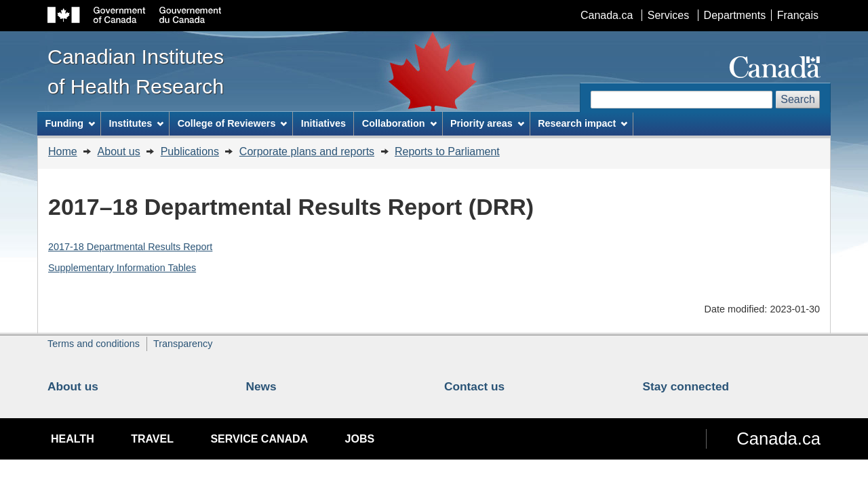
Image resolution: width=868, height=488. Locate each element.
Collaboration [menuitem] (399, 123)
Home (63, 151)
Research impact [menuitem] (583, 123)
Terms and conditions (94, 344)
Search (798, 99)
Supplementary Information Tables (122, 268)
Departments (735, 15)
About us (119, 151)
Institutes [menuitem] (136, 123)
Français (798, 15)
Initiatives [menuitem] (323, 123)
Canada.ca (607, 15)
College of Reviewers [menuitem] (233, 123)
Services (668, 15)
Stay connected (686, 386)
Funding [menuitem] (70, 123)
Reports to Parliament (447, 151)
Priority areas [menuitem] (487, 123)
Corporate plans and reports (307, 151)
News (261, 386)
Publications (190, 151)
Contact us (474, 386)
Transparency (183, 344)
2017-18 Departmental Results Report (130, 247)
